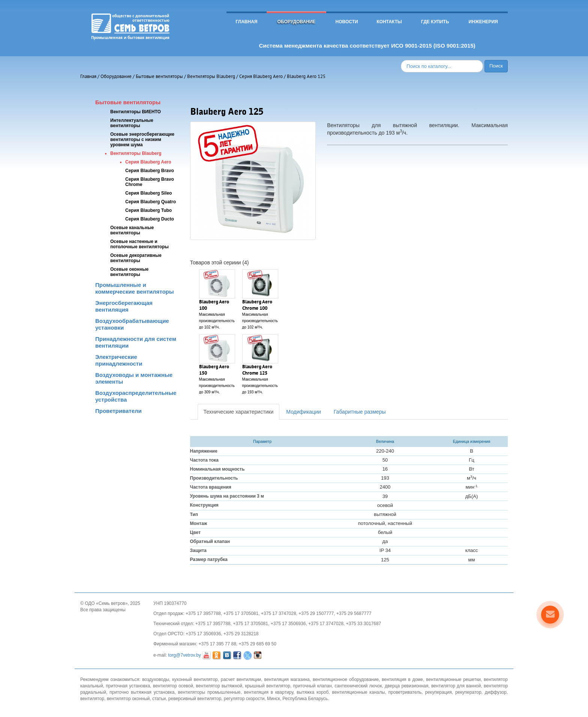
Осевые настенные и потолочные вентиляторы (139, 244)
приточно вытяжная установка (142, 692)
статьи (159, 699)
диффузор (496, 692)
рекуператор (468, 692)
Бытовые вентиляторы (159, 76)
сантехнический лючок (358, 686)
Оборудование (296, 22)
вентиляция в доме (402, 679)
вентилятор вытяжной (219, 686)
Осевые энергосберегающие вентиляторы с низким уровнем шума (142, 139)
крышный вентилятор (268, 686)
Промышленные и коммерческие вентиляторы (135, 288)
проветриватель (405, 692)
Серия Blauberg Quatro (151, 202)
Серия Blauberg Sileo (148, 193)
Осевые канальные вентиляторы (132, 230)
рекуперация (438, 692)
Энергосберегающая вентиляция (124, 306)
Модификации (304, 412)
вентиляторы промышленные (209, 692)
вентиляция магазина (287, 679)
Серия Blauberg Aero (261, 76)
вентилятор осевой (173, 686)
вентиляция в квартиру (269, 692)
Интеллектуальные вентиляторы (132, 123)
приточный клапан (313, 686)
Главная (246, 22)
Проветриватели (118, 411)
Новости (347, 22)
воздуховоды (156, 679)
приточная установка (128, 686)
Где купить (435, 22)
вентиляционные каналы (358, 692)
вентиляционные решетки (453, 679)
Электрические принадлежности (119, 360)
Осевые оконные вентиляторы (129, 272)
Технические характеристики (239, 412)
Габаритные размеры (360, 412)
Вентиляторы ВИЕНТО (136, 112)
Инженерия (483, 22)
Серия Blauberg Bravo (150, 171)
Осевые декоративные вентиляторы (136, 258)
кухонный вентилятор (195, 679)
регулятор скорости (244, 699)
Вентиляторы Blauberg (211, 76)
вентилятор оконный (128, 699)
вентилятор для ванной (456, 686)
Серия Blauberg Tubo (148, 210)
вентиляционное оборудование (346, 679)
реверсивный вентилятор (195, 699)
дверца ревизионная (406, 686)
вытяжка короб (313, 692)
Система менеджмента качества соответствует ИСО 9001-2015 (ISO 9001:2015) (367, 46)
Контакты (389, 22)
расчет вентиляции (241, 679)
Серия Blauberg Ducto (150, 219)
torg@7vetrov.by (184, 655)
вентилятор (92, 699)
